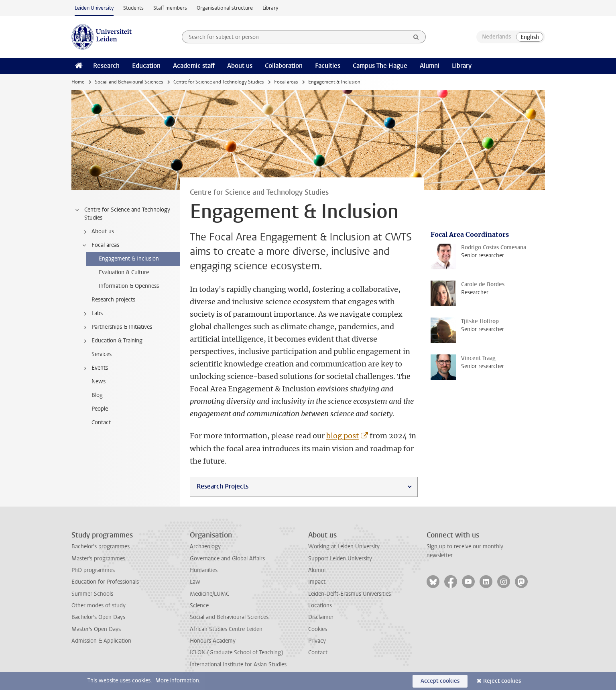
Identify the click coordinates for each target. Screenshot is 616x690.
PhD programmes (93, 570)
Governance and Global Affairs (227, 559)
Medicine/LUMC (209, 594)
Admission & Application (101, 641)
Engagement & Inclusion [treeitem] (129, 259)
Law (195, 582)
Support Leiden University (340, 559)
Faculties (328, 66)
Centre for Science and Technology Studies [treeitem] (122, 214)
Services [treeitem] (102, 354)
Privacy (317, 641)
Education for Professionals (105, 582)
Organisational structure (225, 8)
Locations (320, 606)
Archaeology (205, 547)
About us (240, 66)
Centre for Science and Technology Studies (219, 82)
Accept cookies (440, 681)
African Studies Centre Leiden (226, 629)
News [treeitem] (99, 382)
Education (146, 66)
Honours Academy (213, 641)
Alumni (430, 66)
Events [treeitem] (95, 368)
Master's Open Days (96, 629)
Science (199, 606)
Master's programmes (98, 559)
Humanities (204, 570)
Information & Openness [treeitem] (129, 286)
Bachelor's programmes (101, 547)
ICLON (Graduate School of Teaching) (237, 652)
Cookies (318, 629)
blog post (343, 436)
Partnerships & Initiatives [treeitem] (117, 327)
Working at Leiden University (344, 547)
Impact (317, 582)
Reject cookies (502, 681)
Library (270, 8)
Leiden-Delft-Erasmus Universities (350, 594)
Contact (318, 652)
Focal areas (286, 82)
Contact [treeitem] (101, 422)
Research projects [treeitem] (113, 300)
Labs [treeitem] (92, 313)
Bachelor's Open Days (98, 617)
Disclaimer (321, 617)
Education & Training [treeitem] (112, 341)
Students (133, 8)
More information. (178, 681)
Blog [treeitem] (97, 395)
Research (106, 66)
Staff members (170, 8)
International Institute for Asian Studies (238, 665)
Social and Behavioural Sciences (129, 82)
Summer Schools (92, 594)
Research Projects (223, 486)
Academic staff (194, 66)
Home (78, 82)
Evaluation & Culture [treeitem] (124, 272)
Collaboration (284, 66)
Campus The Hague (380, 66)
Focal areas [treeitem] (100, 245)
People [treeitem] (100, 409)
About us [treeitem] (98, 232)
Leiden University (94, 8)
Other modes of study (99, 606)
